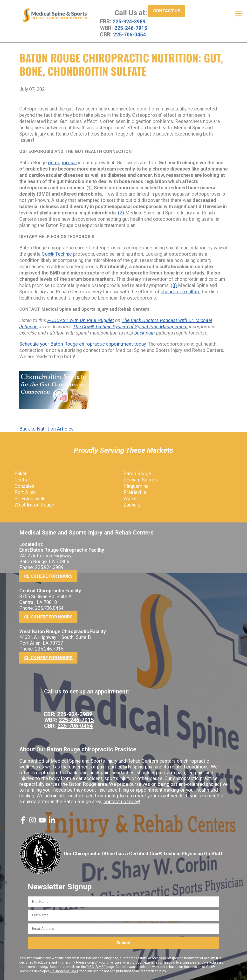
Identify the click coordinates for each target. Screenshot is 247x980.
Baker (21, 473)
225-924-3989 (130, 21)
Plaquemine (136, 486)
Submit (123, 942)
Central (22, 479)
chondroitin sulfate (181, 291)
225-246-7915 (132, 28)
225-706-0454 (131, 34)
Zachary (132, 504)
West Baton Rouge (34, 504)
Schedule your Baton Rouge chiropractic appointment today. (83, 343)
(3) (174, 285)
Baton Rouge (137, 473)
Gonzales (24, 486)
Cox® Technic (57, 254)
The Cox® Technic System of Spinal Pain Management (130, 326)
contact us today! (122, 801)
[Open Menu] (238, 14)
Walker (131, 498)
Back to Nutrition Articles (46, 428)
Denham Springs (141, 479)
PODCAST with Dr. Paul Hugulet (81, 320)
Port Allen (25, 492)
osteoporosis (62, 162)
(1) (90, 187)
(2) (121, 212)
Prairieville (135, 492)
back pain (145, 332)
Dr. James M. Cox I (64, 971)
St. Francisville (30, 498)
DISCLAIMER (96, 966)
